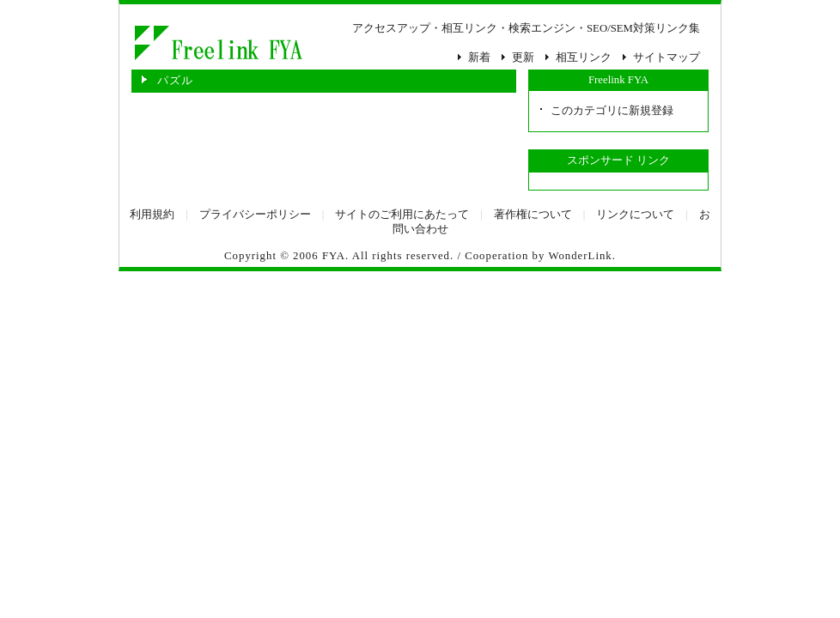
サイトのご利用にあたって (402, 215)
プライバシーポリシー (255, 215)
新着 (479, 58)
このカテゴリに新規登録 (612, 111)
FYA (334, 256)
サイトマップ (667, 58)
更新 (523, 58)
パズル (217, 43)
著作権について (533, 215)
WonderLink (580, 256)
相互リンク (584, 58)
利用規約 (152, 215)
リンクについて (635, 215)
